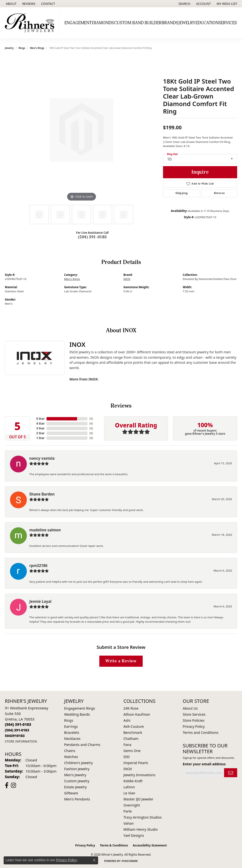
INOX (127, 279)
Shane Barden (42, 494)
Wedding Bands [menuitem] (77, 714)
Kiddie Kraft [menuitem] (133, 781)
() (91, 419)
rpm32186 (38, 566)
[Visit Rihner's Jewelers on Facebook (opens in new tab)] (7, 785)
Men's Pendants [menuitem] (77, 799)
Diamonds (103, 23)
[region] (81, 130)
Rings (22, 48)
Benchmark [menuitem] (133, 732)
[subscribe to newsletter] (231, 773)
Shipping (181, 193)
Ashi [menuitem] (127, 720)
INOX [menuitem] (128, 769)
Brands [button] (170, 23)
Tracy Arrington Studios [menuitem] (143, 817)
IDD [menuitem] (127, 757)
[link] (11, 4)
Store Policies (194, 720)
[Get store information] (21, 741)
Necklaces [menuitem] (72, 739)
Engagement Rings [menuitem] (80, 708)
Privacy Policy (194, 726)
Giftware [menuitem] (71, 793)
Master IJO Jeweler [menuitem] (139, 799)
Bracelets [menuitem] (72, 732)
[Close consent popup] (94, 860)
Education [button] (207, 23)
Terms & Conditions (114, 845)
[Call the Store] (18, 724)
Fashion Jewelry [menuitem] (77, 769)
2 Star (40, 433)
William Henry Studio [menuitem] (141, 829)
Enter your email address (204, 764)
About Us (190, 708)
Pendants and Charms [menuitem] (82, 745)
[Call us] (15, 736)
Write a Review (121, 661)
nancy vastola (42, 458)
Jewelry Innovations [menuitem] (140, 775)
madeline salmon (45, 530)
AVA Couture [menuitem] (134, 726)
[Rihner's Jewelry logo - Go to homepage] (31, 23)
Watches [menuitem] (71, 757)
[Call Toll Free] (17, 730)
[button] (184, 4)
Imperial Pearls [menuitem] (136, 763)
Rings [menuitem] (69, 720)
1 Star (40, 438)
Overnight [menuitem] (132, 805)
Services (228, 23)
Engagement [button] (78, 23)
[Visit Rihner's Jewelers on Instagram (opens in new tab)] (13, 785)
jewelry (9, 48)
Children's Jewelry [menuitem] (78, 763)
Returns (219, 193)
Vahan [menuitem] (129, 823)
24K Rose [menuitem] (131, 708)
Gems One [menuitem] (132, 751)
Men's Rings (37, 48)
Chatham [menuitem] (131, 739)
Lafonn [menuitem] (129, 787)
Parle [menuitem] (128, 811)
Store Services (194, 714)
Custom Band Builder (138, 23)
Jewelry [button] (187, 23)
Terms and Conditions (200, 732)
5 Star (40, 419)
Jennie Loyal (40, 601)
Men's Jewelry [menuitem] (75, 775)
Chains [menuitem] (70, 751)
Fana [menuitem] (128, 745)
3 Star (40, 428)
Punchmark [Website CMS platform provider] (130, 861)
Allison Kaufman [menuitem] (137, 714)
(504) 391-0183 (92, 237)
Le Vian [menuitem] (129, 793)
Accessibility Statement (150, 845)
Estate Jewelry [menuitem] (75, 787)
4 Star (40, 423)
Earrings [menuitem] (71, 726)
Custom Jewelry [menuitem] (77, 781)
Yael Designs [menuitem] (134, 835)
